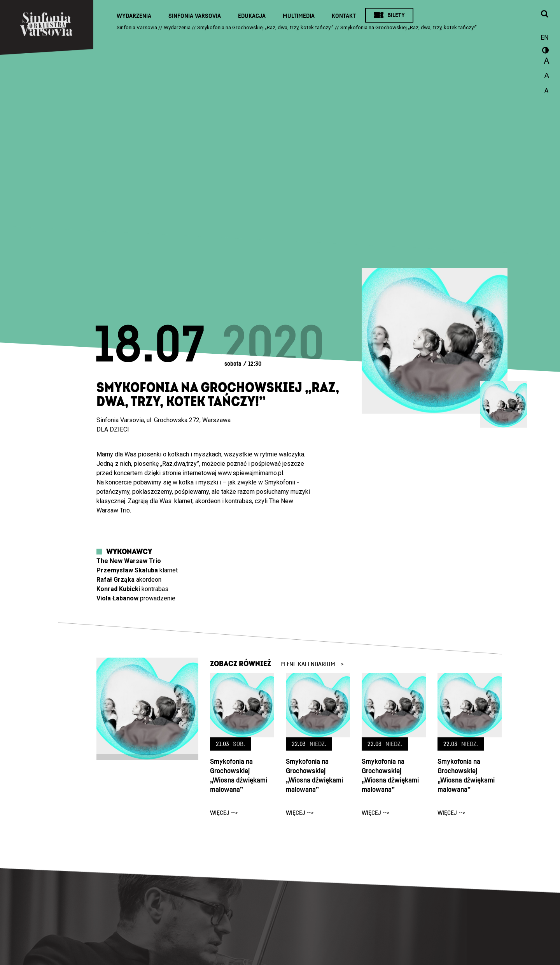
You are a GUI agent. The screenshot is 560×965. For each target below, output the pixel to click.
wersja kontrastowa (544, 51)
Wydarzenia (134, 16)
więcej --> (224, 813)
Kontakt (344, 16)
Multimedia (299, 16)
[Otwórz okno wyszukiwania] (544, 14)
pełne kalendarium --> (312, 664)
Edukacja (252, 16)
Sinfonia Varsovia (195, 16)
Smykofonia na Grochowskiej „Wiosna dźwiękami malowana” (239, 776)
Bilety (396, 15)
